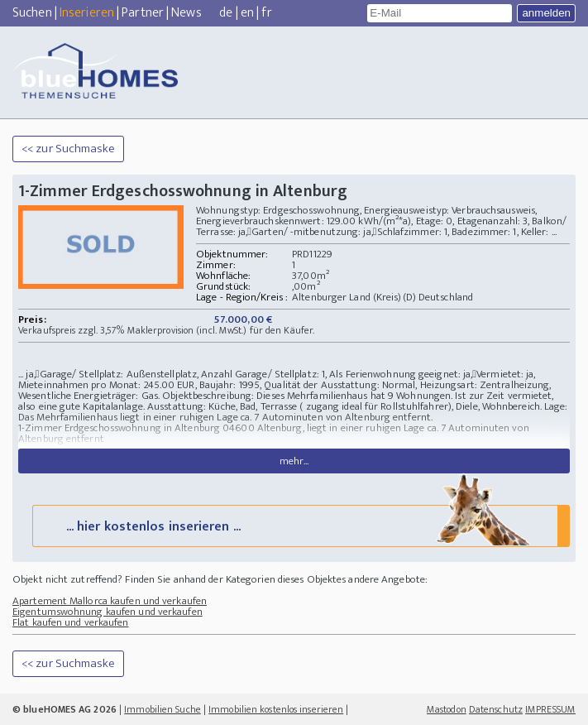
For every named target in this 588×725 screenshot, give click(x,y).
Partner (143, 13)
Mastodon (447, 709)
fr (266, 13)
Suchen (32, 13)
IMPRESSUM (550, 709)
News (186, 13)
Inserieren (87, 13)
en (247, 13)
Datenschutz (496, 709)
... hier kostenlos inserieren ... (299, 525)
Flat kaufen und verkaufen (71, 622)
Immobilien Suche (163, 709)
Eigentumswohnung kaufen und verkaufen (108, 612)
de (226, 13)
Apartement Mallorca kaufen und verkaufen (110, 601)
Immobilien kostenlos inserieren (276, 709)
